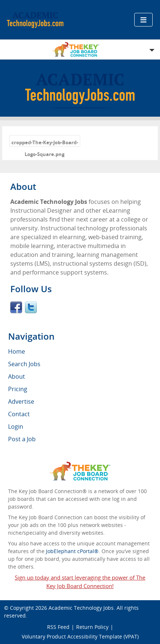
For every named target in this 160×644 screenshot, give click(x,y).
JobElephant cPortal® (72, 551)
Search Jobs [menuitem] (24, 364)
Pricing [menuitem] (18, 389)
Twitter (31, 307)
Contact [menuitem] (19, 414)
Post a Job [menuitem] (22, 439)
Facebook (16, 307)
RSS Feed (58, 627)
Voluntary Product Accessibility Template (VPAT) (80, 636)
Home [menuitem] (17, 351)
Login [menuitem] (16, 427)
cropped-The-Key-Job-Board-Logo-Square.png (45, 143)
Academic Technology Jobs (81, 608)
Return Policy (92, 627)
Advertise (21, 401)
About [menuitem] (17, 376)
